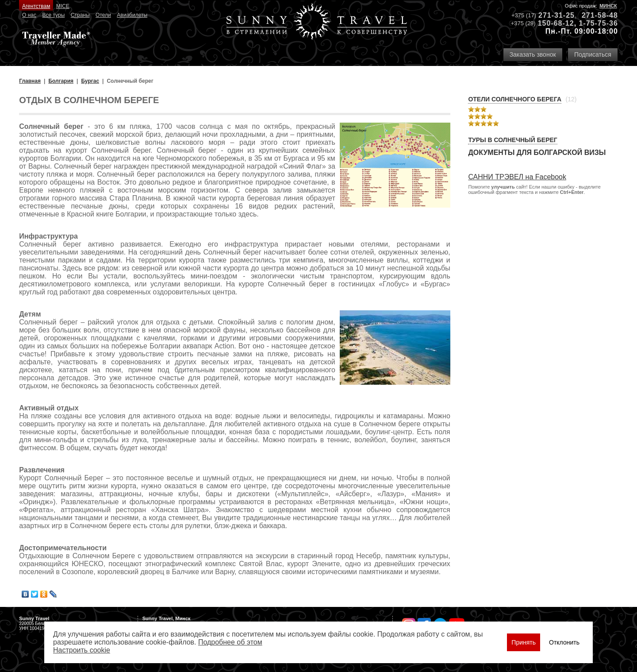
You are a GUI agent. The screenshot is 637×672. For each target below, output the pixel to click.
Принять (524, 642)
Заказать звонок (533, 54)
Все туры (53, 15)
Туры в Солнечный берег (512, 140)
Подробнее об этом (230, 642)
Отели (103, 15)
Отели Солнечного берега (515, 99)
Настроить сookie (82, 650)
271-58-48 (600, 15)
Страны (80, 15)
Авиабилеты (132, 15)
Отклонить (564, 642)
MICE (63, 6)
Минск (608, 6)
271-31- (552, 15)
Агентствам (36, 6)
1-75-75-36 (599, 23)
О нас (29, 15)
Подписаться (593, 54)
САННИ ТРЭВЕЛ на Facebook (517, 177)
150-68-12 (556, 23)
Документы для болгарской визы (537, 153)
